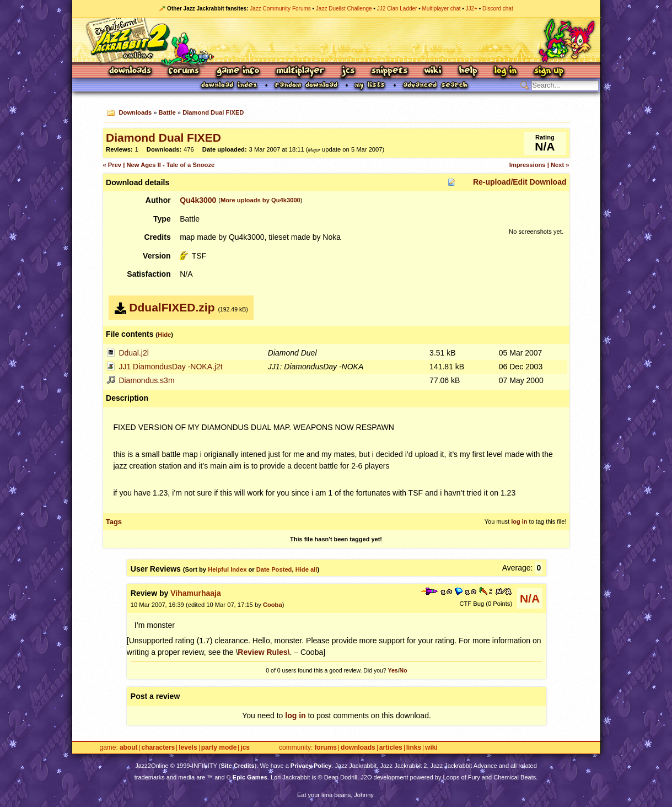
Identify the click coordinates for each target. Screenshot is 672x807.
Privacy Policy (311, 766)
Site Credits (237, 766)
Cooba (273, 605)
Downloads (131, 71)
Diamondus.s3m (146, 380)
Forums (184, 71)
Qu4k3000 (198, 200)
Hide (164, 335)
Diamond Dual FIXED (213, 112)
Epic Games (250, 777)
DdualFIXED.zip (172, 307)
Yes (393, 670)
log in (519, 521)
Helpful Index (227, 569)
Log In (506, 71)
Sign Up (549, 71)
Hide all (307, 569)
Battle (167, 112)
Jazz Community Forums (280, 9)
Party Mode (219, 748)
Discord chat (498, 9)
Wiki (433, 71)
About (129, 748)
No (404, 670)
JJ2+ (472, 9)
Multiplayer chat (442, 9)
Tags (114, 522)
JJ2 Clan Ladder (397, 9)
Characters (158, 748)
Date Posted (274, 569)
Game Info (238, 71)
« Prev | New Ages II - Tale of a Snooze (159, 165)
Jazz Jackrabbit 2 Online (336, 40)
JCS (348, 71)
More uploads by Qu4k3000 (260, 200)
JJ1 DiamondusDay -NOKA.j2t (170, 367)
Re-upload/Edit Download (520, 182)
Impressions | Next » (539, 165)
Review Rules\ (264, 652)
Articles (391, 748)
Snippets (390, 71)
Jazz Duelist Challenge (344, 9)
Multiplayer (300, 71)
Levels (188, 748)
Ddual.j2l (133, 353)
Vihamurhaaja (196, 593)
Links (414, 748)
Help (468, 71)
